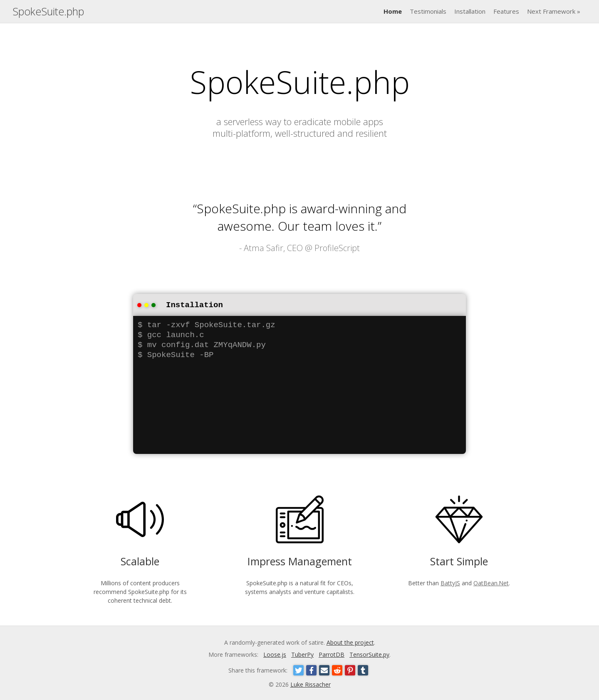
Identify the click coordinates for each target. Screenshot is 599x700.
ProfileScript (337, 248)
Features (506, 11)
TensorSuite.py (369, 654)
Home (393, 11)
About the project (350, 642)
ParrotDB (332, 654)
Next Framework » (554, 11)
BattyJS (450, 582)
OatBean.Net (491, 582)
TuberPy (302, 654)
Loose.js (275, 654)
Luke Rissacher (311, 684)
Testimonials (428, 11)
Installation (470, 11)
